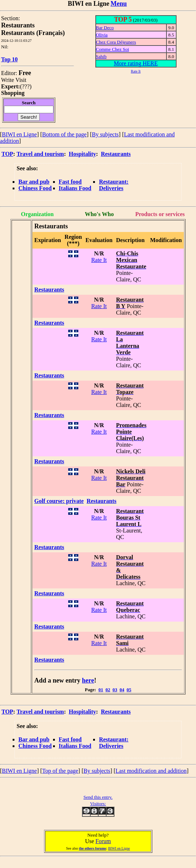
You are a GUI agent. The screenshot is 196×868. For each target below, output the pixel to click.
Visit (21, 80)
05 (129, 690)
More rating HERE (136, 63)
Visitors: (98, 804)
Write (8, 80)
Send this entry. (98, 797)
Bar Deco (105, 28)
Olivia (102, 35)
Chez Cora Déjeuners (116, 42)
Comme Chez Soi (113, 49)
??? (26, 86)
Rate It (99, 260)
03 (115, 690)
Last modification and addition (151, 771)
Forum (103, 841)
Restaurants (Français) (33, 33)
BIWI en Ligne (19, 134)
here (88, 680)
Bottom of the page (64, 134)
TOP (7, 154)
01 (101, 690)
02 (108, 690)
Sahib (101, 56)
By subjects (105, 134)
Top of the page (60, 771)
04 (122, 690)
